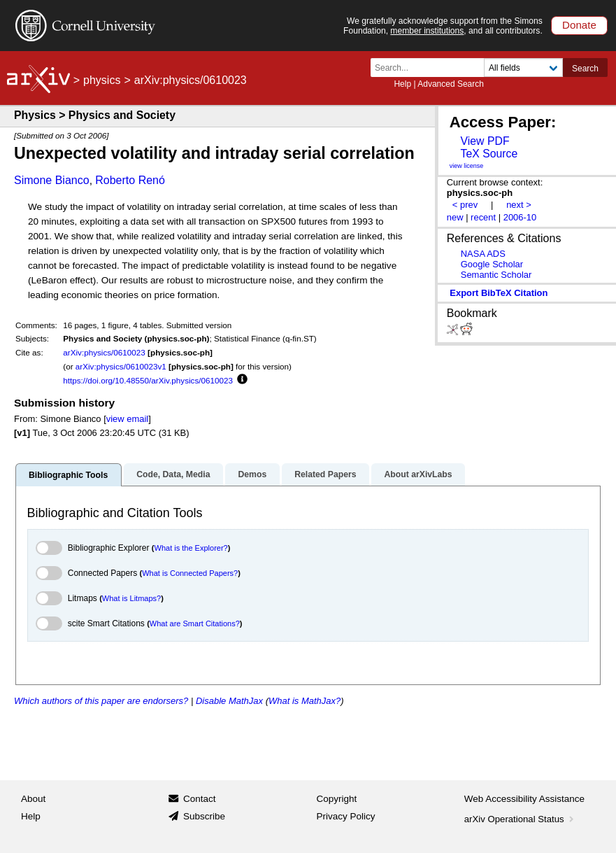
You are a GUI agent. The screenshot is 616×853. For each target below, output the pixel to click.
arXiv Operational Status (521, 819)
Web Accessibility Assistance (524, 799)
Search (585, 69)
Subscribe (204, 816)
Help (402, 84)
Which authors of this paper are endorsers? (101, 701)
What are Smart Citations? (195, 623)
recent (483, 217)
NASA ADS (483, 254)
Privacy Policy (346, 816)
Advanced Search (451, 84)
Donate (579, 25)
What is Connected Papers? (190, 573)
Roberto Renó (130, 180)
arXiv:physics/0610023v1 (121, 366)
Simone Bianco (52, 180)
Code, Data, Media (173, 474)
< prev (465, 205)
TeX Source (489, 154)
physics (102, 80)
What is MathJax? (305, 701)
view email (127, 419)
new (455, 217)
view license (467, 166)
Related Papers (325, 474)
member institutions (427, 31)
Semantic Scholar (496, 275)
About (33, 799)
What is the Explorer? (191, 548)
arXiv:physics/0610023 (104, 352)
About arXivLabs (418, 474)
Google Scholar (492, 264)
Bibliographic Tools (68, 475)
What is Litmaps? (131, 598)
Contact (200, 799)
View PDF (485, 141)
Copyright (337, 799)
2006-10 (520, 217)
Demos (252, 474)
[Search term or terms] (431, 68)
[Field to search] (523, 68)
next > (519, 205)
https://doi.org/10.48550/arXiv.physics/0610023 (148, 380)
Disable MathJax (229, 701)
